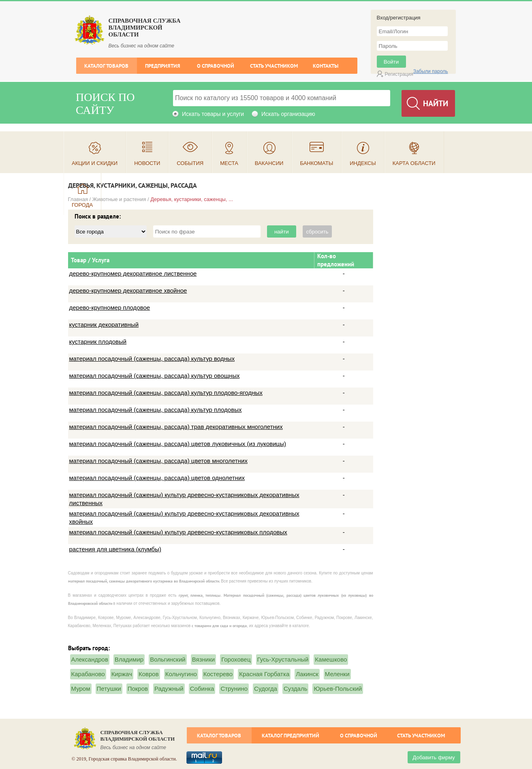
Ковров (149, 674)
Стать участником (274, 66)
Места (229, 163)
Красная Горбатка (264, 674)
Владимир (129, 659)
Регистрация (399, 74)
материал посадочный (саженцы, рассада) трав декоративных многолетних (176, 427)
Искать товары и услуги (213, 114)
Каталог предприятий (291, 736)
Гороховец (236, 659)
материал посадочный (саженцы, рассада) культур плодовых (156, 410)
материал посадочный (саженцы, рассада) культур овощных (155, 376)
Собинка (202, 689)
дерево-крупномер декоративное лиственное (133, 273)
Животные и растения (119, 199)
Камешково (331, 659)
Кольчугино (181, 674)
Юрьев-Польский (338, 689)
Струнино (234, 689)
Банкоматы (316, 163)
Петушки (109, 689)
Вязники (203, 659)
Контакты (326, 66)
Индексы (363, 163)
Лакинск (307, 674)
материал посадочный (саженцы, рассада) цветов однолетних (157, 478)
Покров (138, 689)
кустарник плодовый (98, 342)
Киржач (122, 674)
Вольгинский (168, 659)
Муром (81, 689)
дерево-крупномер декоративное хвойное (128, 290)
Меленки (337, 674)
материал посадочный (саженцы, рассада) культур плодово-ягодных (166, 393)
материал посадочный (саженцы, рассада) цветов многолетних (158, 461)
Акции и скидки (95, 163)
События (190, 163)
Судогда (266, 689)
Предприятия (163, 66)
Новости (147, 163)
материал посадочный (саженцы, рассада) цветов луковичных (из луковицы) (178, 444)
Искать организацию (288, 114)
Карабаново (88, 674)
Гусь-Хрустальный (283, 659)
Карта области (414, 163)
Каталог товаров (106, 66)
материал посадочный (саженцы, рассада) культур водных (152, 359)
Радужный (169, 689)
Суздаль (296, 689)
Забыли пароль (431, 71)
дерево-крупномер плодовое (110, 307)
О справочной (216, 66)
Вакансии (269, 163)
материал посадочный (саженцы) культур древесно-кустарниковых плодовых (178, 532)
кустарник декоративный (104, 325)
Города (82, 205)
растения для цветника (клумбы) (115, 549)
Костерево (218, 674)
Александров (90, 659)
